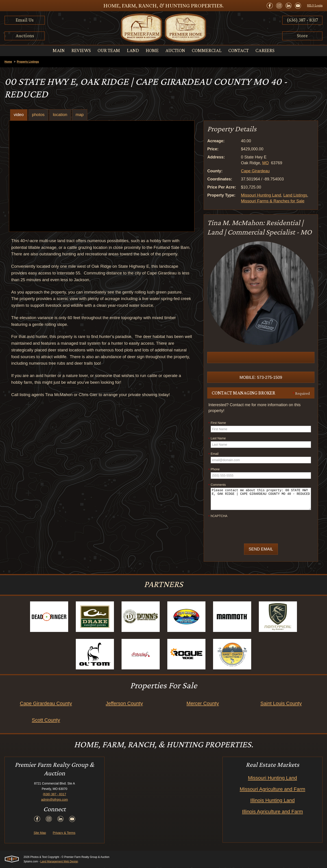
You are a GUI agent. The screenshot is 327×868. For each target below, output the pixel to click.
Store (302, 36)
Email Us (25, 20)
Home (8, 62)
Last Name (217, 439)
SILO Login (315, 5)
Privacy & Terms (64, 833)
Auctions (25, 36)
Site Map (40, 833)
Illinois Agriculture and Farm (272, 812)
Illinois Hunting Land (272, 801)
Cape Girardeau (255, 171)
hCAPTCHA (218, 516)
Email (213, 454)
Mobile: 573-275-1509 (261, 378)
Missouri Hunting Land (261, 195)
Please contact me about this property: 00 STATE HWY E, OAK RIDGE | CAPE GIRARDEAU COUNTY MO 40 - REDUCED (261, 499)
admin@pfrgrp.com (54, 800)
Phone (214, 470)
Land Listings (295, 195)
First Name (217, 423)
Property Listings (28, 62)
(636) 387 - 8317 (302, 20)
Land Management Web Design (59, 862)
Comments (217, 485)
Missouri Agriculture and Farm (272, 789)
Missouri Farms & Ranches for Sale (273, 201)
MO (265, 163)
